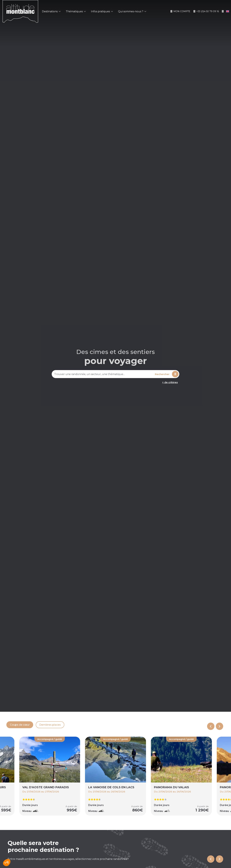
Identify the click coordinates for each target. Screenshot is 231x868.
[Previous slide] (211, 726)
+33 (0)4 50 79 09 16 (206, 11)
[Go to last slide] (211, 859)
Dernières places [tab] (50, 725)
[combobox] (103, 374)
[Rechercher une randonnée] (103, 374)
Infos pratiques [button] (102, 11)
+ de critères (170, 382)
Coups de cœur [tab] (20, 725)
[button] (7, 863)
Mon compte (180, 11)
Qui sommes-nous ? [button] (132, 11)
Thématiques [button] (76, 11)
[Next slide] (220, 726)
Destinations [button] (51, 11)
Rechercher (167, 374)
